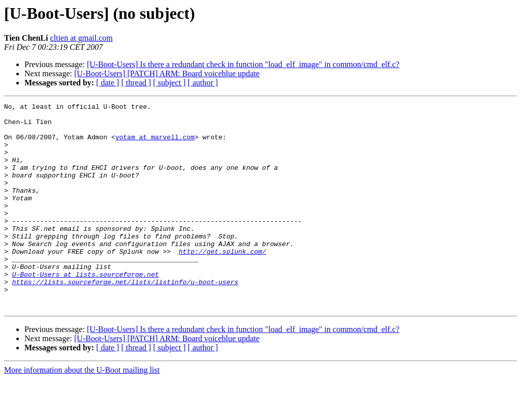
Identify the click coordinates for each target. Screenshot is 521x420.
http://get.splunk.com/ (222, 282)
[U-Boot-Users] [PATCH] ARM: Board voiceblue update (167, 73)
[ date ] (108, 83)
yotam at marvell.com (155, 144)
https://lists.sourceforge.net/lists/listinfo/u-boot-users (125, 318)
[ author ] (203, 83)
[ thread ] (136, 83)
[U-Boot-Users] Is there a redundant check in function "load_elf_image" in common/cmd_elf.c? (243, 64)
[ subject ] (169, 83)
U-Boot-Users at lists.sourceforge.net (86, 309)
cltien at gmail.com (81, 38)
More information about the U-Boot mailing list (82, 411)
